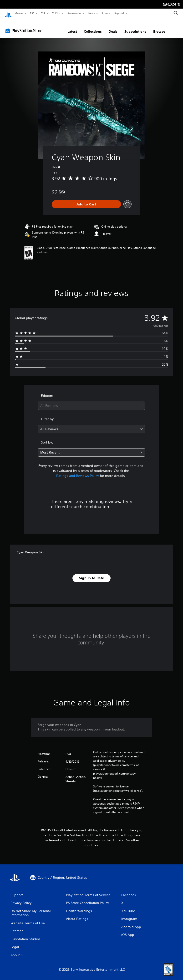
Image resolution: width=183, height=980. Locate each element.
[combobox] (91, 401)
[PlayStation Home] (8, 13)
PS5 (32, 13)
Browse (159, 27)
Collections (93, 27)
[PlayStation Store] (25, 26)
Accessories (74, 13)
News (92, 13)
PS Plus (56, 13)
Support (119, 13)
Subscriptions (135, 27)
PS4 (43, 13)
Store (104, 13)
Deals (113, 27)
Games (19, 13)
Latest (72, 27)
